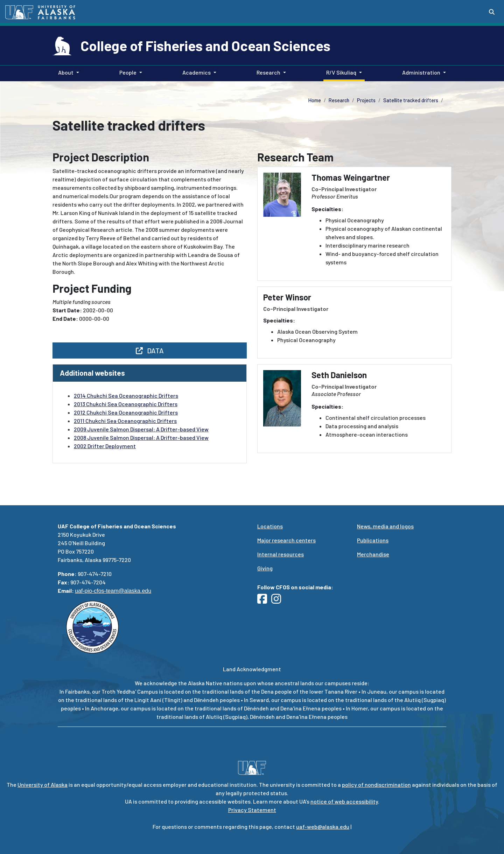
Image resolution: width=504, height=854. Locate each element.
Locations (270, 526)
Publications (373, 540)
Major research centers (286, 540)
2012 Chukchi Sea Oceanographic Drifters (126, 412)
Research (339, 100)
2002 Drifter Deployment (105, 446)
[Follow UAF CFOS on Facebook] (264, 601)
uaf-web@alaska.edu (323, 827)
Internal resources (281, 554)
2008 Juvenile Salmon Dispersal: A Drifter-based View (141, 438)
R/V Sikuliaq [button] (341, 72)
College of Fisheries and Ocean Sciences (205, 46)
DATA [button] (150, 350)
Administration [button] (421, 72)
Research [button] (268, 72)
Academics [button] (197, 72)
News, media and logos (385, 526)
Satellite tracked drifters (411, 100)
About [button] (66, 72)
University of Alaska (43, 784)
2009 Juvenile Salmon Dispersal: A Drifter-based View (141, 429)
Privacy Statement (252, 810)
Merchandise (373, 554)
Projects (366, 100)
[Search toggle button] (492, 12)
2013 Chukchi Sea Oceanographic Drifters (126, 404)
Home (315, 100)
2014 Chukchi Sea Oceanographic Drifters (126, 395)
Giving (265, 568)
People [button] (128, 72)
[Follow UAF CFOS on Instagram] (278, 601)
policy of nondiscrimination (376, 784)
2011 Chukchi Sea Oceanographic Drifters (125, 421)
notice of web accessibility (344, 801)
